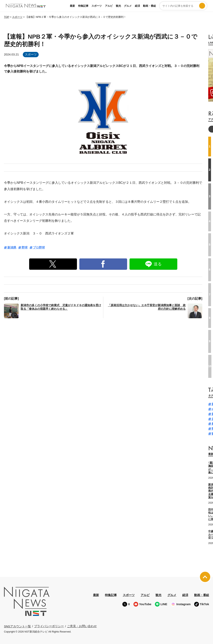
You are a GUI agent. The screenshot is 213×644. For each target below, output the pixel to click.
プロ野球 (39, 247)
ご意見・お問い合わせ (82, 626)
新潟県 (12, 247)
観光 (118, 6)
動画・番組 (149, 6)
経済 (137, 6)
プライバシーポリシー (49, 626)
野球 (25, 247)
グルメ (128, 6)
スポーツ (97, 6)
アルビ (109, 6)
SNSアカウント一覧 (17, 626)
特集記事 (83, 6)
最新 (72, 6)
